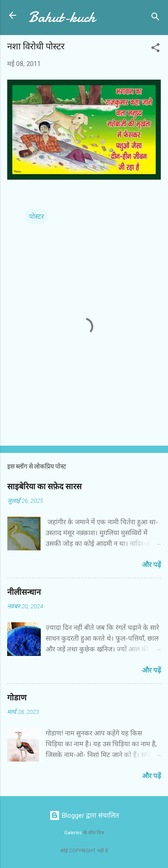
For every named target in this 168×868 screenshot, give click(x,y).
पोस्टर (37, 217)
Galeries (73, 833)
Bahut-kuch (62, 17)
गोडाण (17, 698)
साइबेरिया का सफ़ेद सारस (44, 487)
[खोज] (155, 18)
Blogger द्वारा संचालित (84, 815)
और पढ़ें (151, 565)
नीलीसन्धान (24, 592)
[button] (155, 49)
